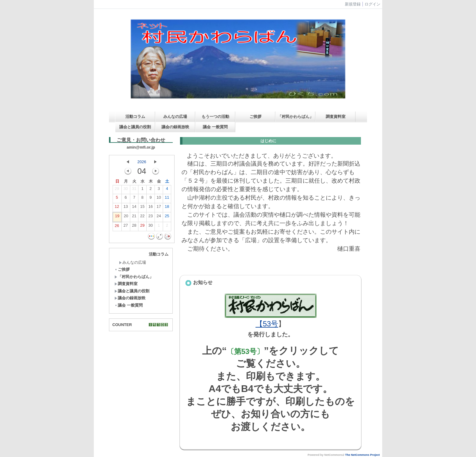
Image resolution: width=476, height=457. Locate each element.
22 (142, 217)
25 (167, 217)
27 (126, 227)
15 (142, 208)
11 (167, 199)
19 (117, 217)
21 (134, 217)
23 (151, 217)
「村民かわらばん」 (296, 117)
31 (134, 190)
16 (151, 208)
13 (126, 208)
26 (117, 227)
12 (117, 208)
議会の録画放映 (175, 127)
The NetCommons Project (362, 455)
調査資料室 (336, 117)
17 (159, 208)
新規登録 (353, 4)
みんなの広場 (175, 117)
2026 (142, 162)
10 (159, 199)
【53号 (267, 324)
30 (126, 190)
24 (159, 217)
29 (117, 190)
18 (167, 208)
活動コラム (135, 117)
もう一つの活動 (215, 117)
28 (134, 227)
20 (126, 217)
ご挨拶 (255, 117)
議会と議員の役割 (135, 127)
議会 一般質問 (215, 127)
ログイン (372, 4)
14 (134, 208)
